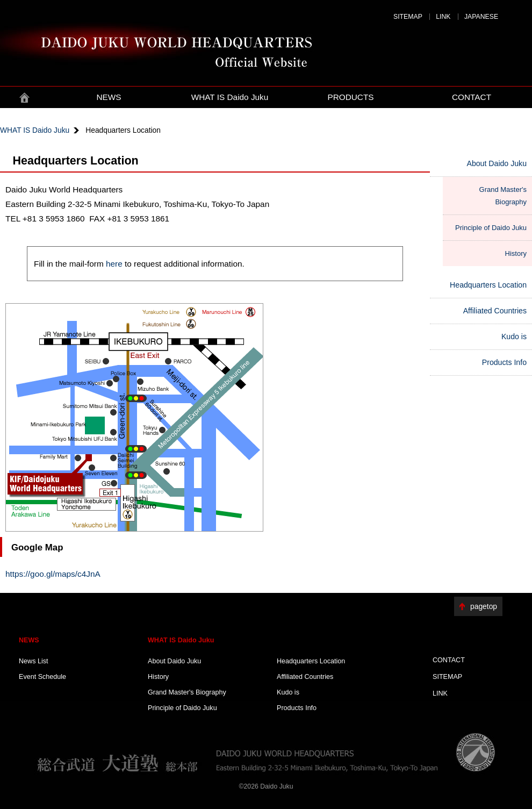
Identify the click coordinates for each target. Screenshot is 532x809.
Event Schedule (42, 677)
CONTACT (472, 97)
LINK (443, 17)
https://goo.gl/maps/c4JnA (53, 574)
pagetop (484, 606)
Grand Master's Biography (503, 196)
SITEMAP (408, 17)
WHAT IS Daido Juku (230, 97)
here (114, 264)
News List (34, 661)
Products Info (504, 362)
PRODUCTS (350, 97)
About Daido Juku (497, 163)
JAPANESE (481, 17)
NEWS (109, 97)
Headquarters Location (488, 285)
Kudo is (514, 337)
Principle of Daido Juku (491, 228)
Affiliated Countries (495, 311)
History (516, 253)
